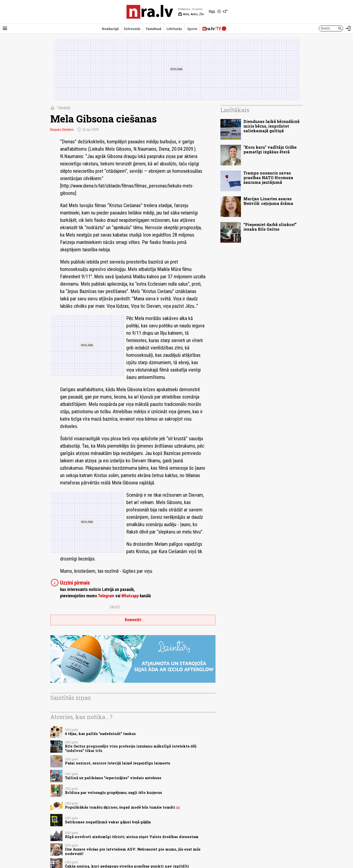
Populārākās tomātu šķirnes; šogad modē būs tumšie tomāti (120, 807)
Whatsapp (130, 596)
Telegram (106, 596)
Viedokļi (64, 108)
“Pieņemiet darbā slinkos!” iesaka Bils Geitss (270, 227)
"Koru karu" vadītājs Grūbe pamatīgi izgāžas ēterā (270, 149)
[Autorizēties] (348, 28)
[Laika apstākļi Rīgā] (218, 12)
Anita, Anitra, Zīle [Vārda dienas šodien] (191, 14)
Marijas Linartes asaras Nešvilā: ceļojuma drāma (268, 201)
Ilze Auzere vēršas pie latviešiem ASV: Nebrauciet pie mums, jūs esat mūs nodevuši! (133, 851)
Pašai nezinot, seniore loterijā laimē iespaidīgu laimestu (118, 763)
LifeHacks (174, 29)
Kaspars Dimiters (62, 130)
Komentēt (133, 620)
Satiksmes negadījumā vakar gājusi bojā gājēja (108, 822)
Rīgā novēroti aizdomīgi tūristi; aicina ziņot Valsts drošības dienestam (132, 837)
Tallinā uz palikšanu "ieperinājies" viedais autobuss (113, 778)
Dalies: (115, 607)
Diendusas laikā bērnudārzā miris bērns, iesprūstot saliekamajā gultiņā (271, 126)
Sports (192, 29)
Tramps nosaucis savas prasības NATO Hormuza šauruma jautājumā (268, 178)
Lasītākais (235, 110)
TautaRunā (153, 29)
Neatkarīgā (110, 29)
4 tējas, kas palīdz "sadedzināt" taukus (100, 734)
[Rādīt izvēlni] (5, 28)
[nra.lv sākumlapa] (150, 12)
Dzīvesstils (132, 29)
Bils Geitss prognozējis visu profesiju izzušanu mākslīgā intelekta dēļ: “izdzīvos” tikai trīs (131, 748)
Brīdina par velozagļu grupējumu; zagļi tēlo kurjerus (113, 793)
